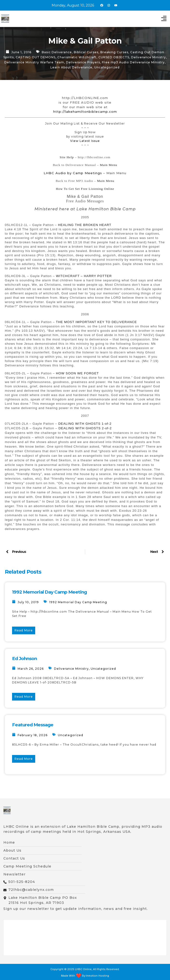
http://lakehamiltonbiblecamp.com (85, 112)
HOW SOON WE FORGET (77, 373)
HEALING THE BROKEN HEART (85, 225)
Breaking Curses (114, 52)
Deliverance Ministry (149, 57)
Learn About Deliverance (71, 67)
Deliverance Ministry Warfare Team (34, 62)
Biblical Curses (86, 52)
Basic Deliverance (57, 52)
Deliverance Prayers (83, 62)
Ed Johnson (24, 659)
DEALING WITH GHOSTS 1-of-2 (85, 424)
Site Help (67, 157)
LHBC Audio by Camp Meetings (73, 173)
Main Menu (109, 165)
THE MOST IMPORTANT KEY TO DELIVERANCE (96, 322)
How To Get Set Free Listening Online (85, 189)
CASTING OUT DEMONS (36, 57)
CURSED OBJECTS (114, 57)
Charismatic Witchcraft (77, 57)
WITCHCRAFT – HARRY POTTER (84, 276)
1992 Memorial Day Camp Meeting (49, 592)
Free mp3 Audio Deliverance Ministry (133, 62)
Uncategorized (107, 67)
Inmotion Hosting (97, 976)
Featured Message (33, 725)
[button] (164, 19)
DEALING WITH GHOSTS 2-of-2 (85, 428)
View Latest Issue (85, 141)
